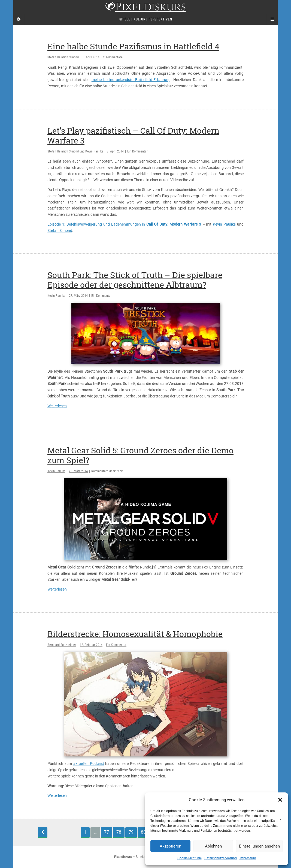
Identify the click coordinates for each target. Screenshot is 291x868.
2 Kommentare (113, 57)
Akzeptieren (170, 846)
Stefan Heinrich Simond (63, 57)
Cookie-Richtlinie (190, 858)
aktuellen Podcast (89, 764)
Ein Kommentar (137, 151)
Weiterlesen (57, 406)
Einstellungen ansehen (259, 846)
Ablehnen (213, 846)
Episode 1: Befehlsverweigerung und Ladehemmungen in (124, 224)
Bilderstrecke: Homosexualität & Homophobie (135, 634)
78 (119, 832)
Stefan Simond (60, 231)
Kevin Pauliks (94, 151)
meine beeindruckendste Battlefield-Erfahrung (131, 80)
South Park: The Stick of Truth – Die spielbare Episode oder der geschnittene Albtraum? (135, 280)
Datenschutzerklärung (221, 858)
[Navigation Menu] (272, 19)
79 (131, 832)
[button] (280, 800)
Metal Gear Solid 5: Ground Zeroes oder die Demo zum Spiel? (140, 455)
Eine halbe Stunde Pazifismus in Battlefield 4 (133, 46)
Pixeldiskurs (145, 8)
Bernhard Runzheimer (62, 645)
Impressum (248, 858)
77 (107, 832)
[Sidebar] (19, 19)
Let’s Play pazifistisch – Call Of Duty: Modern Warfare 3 (133, 135)
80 (143, 832)
